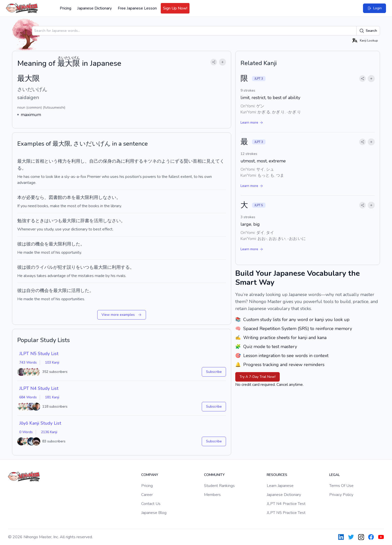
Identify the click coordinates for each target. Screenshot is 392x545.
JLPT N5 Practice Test (286, 513)
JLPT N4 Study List (39, 388)
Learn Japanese (280, 486)
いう (53, 161)
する (139, 161)
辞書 (85, 221)
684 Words (28, 397)
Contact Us (151, 504)
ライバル (44, 267)
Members (212, 495)
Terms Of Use (341, 486)
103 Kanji (52, 362)
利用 (76, 161)
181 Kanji (52, 397)
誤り (71, 267)
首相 (40, 161)
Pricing (65, 8)
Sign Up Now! (175, 8)
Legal (334, 475)
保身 (107, 161)
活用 (98, 221)
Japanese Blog (154, 513)
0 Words (26, 432)
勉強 (22, 221)
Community (214, 475)
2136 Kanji (49, 432)
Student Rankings (219, 486)
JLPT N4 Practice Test (286, 504)
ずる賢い (184, 161)
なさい (109, 197)
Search (368, 31)
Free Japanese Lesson (137, 8)
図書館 (55, 197)
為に (121, 161)
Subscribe (214, 372)
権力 (62, 161)
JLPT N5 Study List (39, 354)
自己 (94, 161)
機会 (40, 244)
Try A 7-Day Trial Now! (257, 377)
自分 (31, 291)
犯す (62, 267)
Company (150, 475)
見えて (213, 161)
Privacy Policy (341, 495)
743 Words (28, 362)
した (76, 244)
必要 (31, 197)
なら (40, 197)
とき (40, 221)
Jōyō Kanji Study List (40, 423)
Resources (277, 475)
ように (168, 161)
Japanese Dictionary (94, 8)
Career (147, 495)
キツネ (150, 161)
